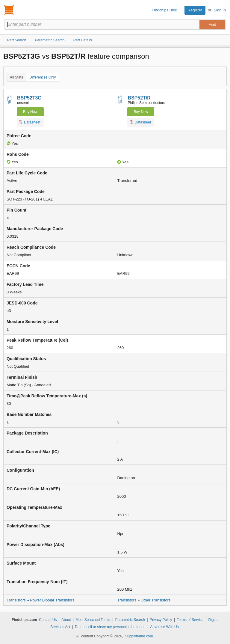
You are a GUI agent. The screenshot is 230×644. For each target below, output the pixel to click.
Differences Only (43, 77)
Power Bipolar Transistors (52, 600)
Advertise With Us (164, 627)
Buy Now (30, 112)
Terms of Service (190, 620)
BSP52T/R (139, 98)
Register (195, 10)
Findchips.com (9, 10)
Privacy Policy (161, 620)
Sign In (220, 10)
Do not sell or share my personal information (110, 627)
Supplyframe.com (139, 636)
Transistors (16, 600)
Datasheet (30, 122)
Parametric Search (130, 620)
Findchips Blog (165, 10)
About (66, 620)
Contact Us (48, 620)
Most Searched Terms (93, 620)
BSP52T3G (29, 98)
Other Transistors (156, 600)
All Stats (16, 77)
